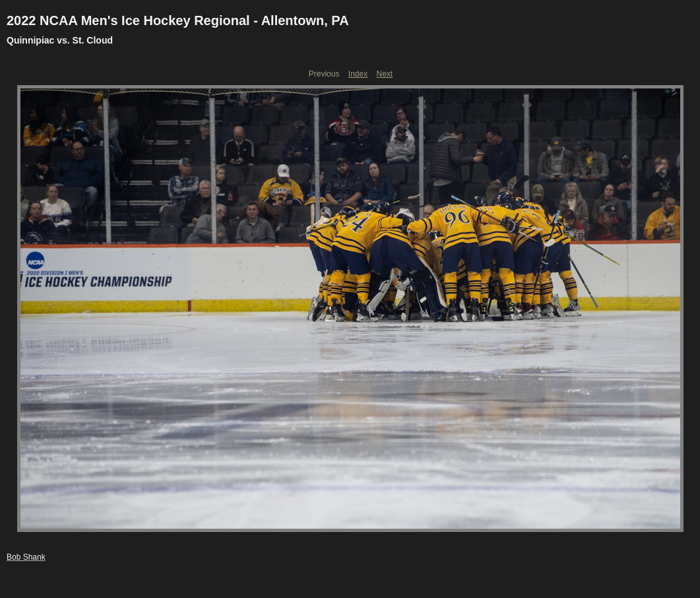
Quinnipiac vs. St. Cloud (60, 40)
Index (358, 74)
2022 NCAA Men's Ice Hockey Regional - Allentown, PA (178, 20)
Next (385, 74)
